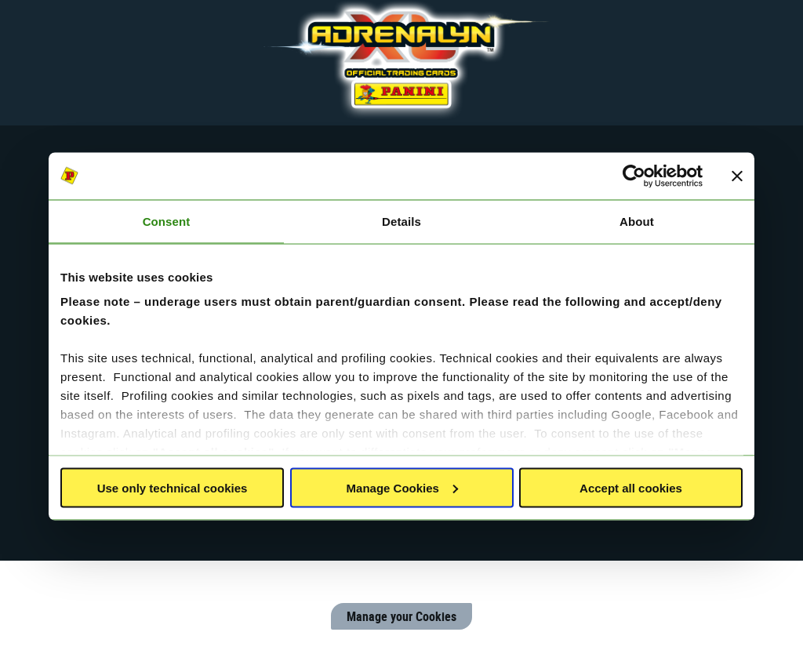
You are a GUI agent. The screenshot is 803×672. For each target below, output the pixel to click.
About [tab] (637, 221)
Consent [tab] (167, 221)
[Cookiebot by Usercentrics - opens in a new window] (634, 176)
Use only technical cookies (173, 487)
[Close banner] (737, 176)
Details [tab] (401, 221)
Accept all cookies (631, 487)
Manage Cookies (402, 487)
